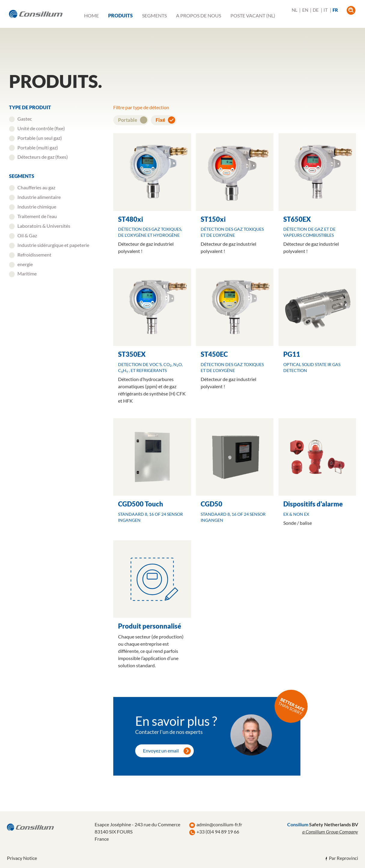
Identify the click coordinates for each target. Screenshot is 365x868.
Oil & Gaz (27, 235)
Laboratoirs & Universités (44, 226)
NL (295, 10)
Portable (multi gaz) (38, 147)
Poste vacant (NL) (253, 16)
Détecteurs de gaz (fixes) (43, 157)
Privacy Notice (22, 858)
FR (335, 10)
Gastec (25, 119)
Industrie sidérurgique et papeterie (53, 245)
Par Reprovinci (344, 858)
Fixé (161, 120)
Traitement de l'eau (37, 216)
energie (25, 264)
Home (91, 16)
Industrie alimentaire (39, 197)
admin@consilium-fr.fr (219, 824)
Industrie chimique (37, 207)
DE (316, 10)
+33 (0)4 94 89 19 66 (218, 832)
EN (305, 10)
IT (326, 10)
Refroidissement (34, 255)
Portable (128, 120)
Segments (154, 16)
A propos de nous (199, 16)
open (351, 10)
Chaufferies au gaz (36, 187)
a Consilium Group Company (330, 832)
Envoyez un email (161, 751)
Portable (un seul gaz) (40, 138)
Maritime (27, 273)
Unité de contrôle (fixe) (41, 128)
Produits (120, 16)
